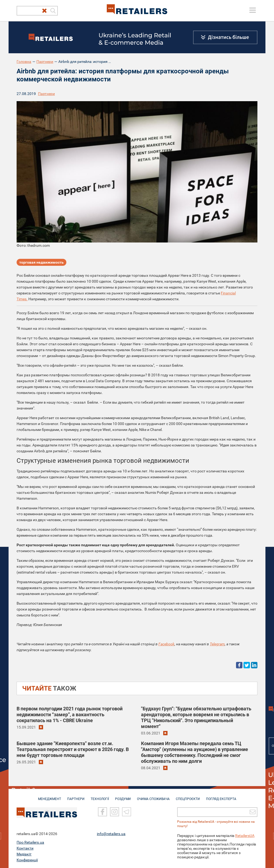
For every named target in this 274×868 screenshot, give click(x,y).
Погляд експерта (221, 796)
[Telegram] (127, 812)
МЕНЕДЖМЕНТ (50, 796)
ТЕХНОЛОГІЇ (100, 796)
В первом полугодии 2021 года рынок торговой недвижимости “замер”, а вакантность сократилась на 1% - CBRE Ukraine (70, 715)
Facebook (166, 644)
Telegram (217, 644)
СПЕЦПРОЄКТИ (188, 796)
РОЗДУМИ (123, 796)
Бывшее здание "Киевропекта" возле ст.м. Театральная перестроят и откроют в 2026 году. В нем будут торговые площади (73, 749)
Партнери (45, 62)
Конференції (27, 860)
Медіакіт (24, 854)
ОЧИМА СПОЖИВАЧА (153, 796)
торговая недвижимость (41, 262)
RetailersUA (245, 835)
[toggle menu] (253, 10)
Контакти (25, 848)
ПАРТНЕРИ (76, 796)
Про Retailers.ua (30, 842)
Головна (24, 62)
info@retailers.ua (111, 833)
